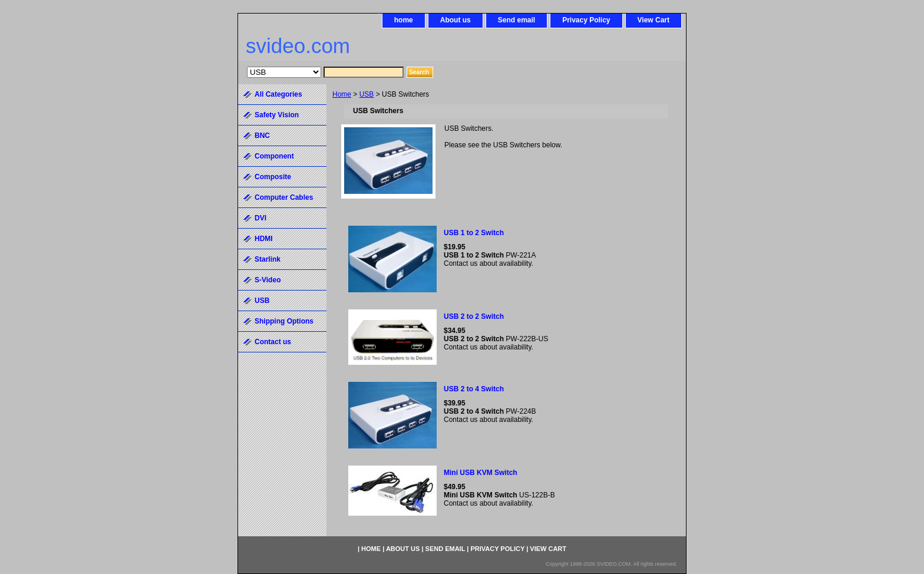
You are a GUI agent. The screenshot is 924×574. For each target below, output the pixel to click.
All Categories (278, 94)
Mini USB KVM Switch (481, 473)
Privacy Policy (586, 20)
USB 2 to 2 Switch (474, 316)
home (404, 20)
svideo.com (298, 46)
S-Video (268, 280)
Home (342, 94)
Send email (517, 20)
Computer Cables (284, 197)
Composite (273, 177)
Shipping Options (284, 321)
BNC (262, 136)
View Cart (654, 20)
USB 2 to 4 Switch (474, 389)
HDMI (264, 239)
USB (367, 94)
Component (274, 156)
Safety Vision (277, 115)
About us (456, 20)
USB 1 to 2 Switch (474, 233)
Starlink (268, 259)
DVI (260, 218)
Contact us (273, 342)
